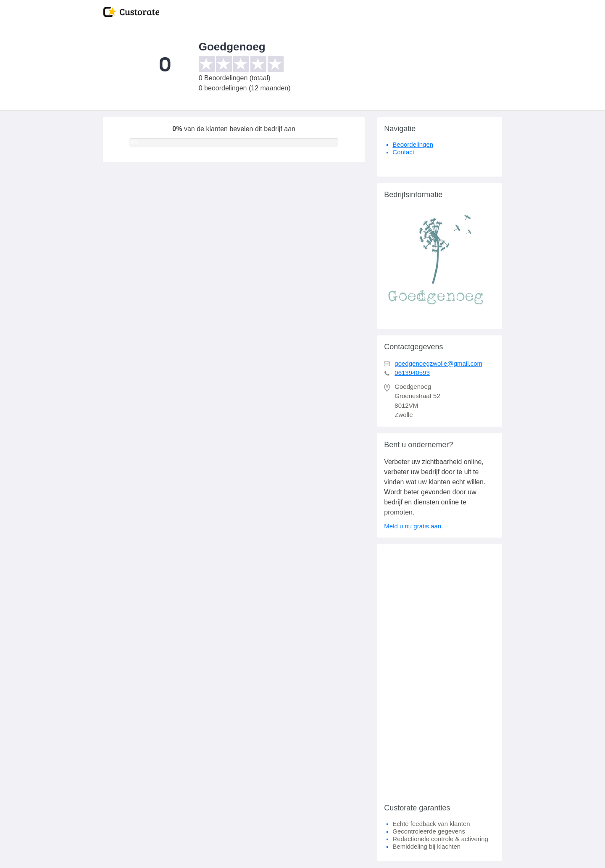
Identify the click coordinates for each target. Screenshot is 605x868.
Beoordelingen (413, 144)
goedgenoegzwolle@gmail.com (438, 363)
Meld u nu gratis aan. (413, 526)
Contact (403, 152)
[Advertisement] (440, 670)
